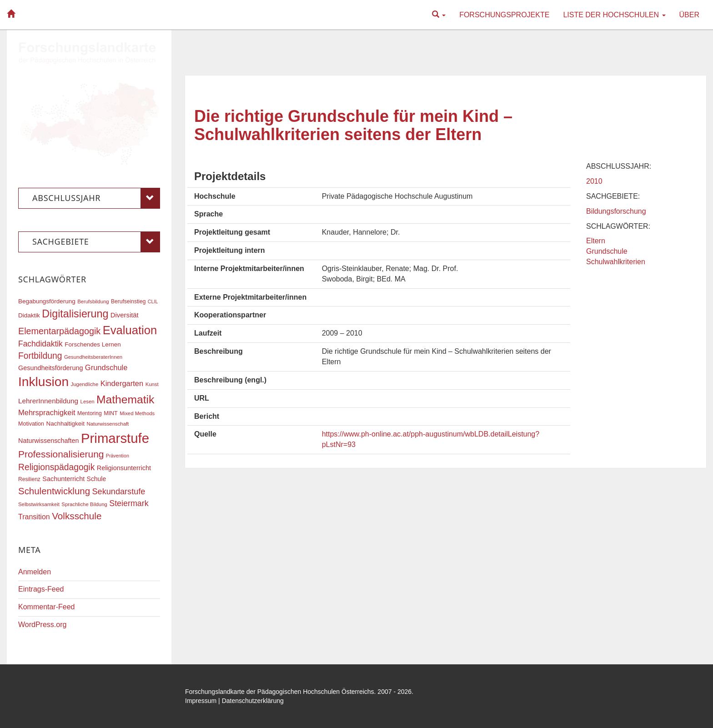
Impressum (201, 701)
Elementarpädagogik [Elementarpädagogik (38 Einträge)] (59, 331)
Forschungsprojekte (504, 15)
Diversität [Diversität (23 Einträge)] (125, 315)
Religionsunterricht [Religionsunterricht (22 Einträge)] (124, 468)
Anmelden (35, 572)
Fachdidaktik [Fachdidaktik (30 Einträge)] (40, 344)
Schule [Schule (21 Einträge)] (97, 479)
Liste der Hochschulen (614, 15)
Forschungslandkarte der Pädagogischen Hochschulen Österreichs (280, 692)
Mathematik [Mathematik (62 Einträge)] (125, 399)
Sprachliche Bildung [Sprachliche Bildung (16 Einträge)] (84, 504)
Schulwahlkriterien (616, 262)
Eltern (596, 241)
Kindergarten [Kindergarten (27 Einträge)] (122, 383)
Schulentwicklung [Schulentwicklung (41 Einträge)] (54, 491)
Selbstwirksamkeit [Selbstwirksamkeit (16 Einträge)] (39, 504)
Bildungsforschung (616, 211)
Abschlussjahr (96, 198)
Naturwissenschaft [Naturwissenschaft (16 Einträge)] (108, 424)
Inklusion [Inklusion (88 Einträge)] (43, 382)
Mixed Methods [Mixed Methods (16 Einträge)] (137, 413)
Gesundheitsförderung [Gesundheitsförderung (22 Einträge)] (50, 368)
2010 (594, 181)
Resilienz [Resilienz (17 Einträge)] (29, 479)
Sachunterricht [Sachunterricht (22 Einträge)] (63, 479)
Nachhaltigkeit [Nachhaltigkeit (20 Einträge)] (66, 424)
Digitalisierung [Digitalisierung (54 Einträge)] (75, 314)
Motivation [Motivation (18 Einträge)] (31, 424)
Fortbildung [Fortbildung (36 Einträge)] (40, 356)
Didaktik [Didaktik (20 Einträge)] (29, 315)
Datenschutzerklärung (253, 701)
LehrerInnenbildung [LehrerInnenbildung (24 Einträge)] (48, 401)
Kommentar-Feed (47, 607)
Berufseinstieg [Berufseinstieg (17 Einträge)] (128, 301)
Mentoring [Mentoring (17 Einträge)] (90, 413)
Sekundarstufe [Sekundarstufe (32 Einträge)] (119, 492)
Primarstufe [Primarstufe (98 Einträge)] (115, 438)
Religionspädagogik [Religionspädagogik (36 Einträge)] (56, 467)
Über (689, 15)
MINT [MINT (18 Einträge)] (111, 413)
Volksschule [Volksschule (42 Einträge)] (77, 516)
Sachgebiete (96, 242)
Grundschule (607, 251)
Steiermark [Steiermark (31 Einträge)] (129, 503)
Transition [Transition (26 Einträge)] (34, 517)
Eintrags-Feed (41, 589)
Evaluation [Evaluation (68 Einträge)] (130, 330)
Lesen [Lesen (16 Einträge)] (88, 402)
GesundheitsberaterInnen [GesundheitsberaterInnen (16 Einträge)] (93, 357)
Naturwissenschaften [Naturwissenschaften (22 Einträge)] (49, 441)
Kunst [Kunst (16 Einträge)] (152, 384)
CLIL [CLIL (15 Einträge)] (153, 301)
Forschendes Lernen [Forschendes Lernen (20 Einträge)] (93, 344)
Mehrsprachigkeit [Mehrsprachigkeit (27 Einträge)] (47, 412)
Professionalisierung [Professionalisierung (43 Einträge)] (61, 454)
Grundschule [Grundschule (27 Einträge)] (106, 367)
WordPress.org (42, 625)
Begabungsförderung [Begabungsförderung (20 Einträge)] (47, 301)
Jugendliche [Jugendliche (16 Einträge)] (85, 384)
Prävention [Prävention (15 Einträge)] (118, 456)
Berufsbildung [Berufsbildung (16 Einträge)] (93, 301)
